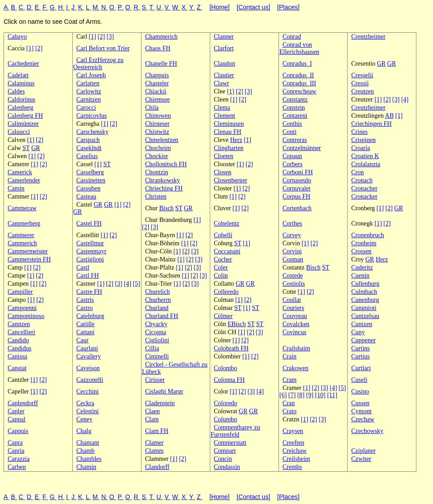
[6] (283, 395)
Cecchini (88, 391)
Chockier (157, 156)
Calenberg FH (25, 116)
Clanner (224, 37)
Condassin (227, 467)
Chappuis (157, 75)
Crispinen (363, 140)
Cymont (361, 411)
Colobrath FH (231, 348)
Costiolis (294, 284)
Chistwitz (157, 132)
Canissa (18, 356)
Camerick (20, 172)
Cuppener (363, 340)
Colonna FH (229, 380)
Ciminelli (157, 356)
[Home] (219, 7)
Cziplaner (363, 451)
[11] (332, 395)
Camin (16, 188)
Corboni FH (298, 172)
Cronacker (364, 197)
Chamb (85, 451)
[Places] (288, 7)
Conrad (292, 37)
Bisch (167, 208)
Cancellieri (21, 332)
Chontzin (157, 172)
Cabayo (17, 37)
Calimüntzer (23, 124)
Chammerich (161, 37)
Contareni (295, 116)
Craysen (293, 431)
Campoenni (22, 308)
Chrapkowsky (163, 180)
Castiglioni (90, 259)
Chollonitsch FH (166, 164)
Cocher (223, 259)
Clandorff (157, 467)
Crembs (292, 467)
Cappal (17, 419)
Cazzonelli (90, 380)
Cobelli (223, 235)
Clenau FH (228, 132)
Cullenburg (365, 284)
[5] (137, 284)
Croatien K (365, 156)
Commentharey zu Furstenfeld (235, 431)
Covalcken (296, 324)
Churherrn (158, 300)
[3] (110, 37)
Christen (156, 197)
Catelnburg (90, 316)
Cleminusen (229, 124)
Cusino (360, 391)
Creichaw (295, 451)
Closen (223, 172)
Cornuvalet (296, 188)
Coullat (292, 300)
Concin (223, 459)
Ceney (84, 419)
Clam (152, 419)
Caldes (16, 91)
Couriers (293, 308)
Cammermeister (28, 251)
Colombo (225, 368)
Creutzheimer (368, 108)
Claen (152, 411)
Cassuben (88, 188)
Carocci (86, 108)
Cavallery (88, 356)
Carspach (88, 140)
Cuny (358, 332)
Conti (289, 132)
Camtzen (19, 324)
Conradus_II (298, 75)
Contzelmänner (302, 148)
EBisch (237, 324)
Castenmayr (91, 251)
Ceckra (85, 403)
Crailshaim (296, 348)
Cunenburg (365, 300)
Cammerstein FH (29, 259)
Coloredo (225, 403)
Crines (360, 132)
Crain (289, 356)
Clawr (221, 83)
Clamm (154, 451)
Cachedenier (23, 64)
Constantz (295, 99)
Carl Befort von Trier (103, 48)
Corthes (292, 223)
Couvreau (295, 316)
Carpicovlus (92, 116)
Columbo (225, 419)
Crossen (361, 251)
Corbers (292, 164)
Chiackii (156, 91)
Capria (16, 451)
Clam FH (157, 431)
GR (381, 64)
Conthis (292, 124)
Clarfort (224, 48)
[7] (292, 395)
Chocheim (158, 148)
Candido (18, 340)
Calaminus (21, 83)
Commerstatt (230, 443)
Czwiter (361, 459)
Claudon (224, 64)
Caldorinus (21, 99)
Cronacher (364, 188)
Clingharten (229, 148)
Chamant (88, 443)
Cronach (362, 180)
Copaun (292, 156)
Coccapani (227, 251)
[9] (309, 395)
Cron (358, 172)
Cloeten (224, 156)
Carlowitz (89, 91)
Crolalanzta (366, 164)
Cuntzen (362, 324)
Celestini (88, 411)
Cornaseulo (297, 180)
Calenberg (20, 108)
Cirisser (155, 380)
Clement (224, 116)
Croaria (361, 148)
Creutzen (363, 91)
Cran (289, 403)
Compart (225, 451)
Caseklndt (89, 148)
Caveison (88, 368)
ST (26, 148)
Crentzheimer (368, 37)
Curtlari (361, 368)
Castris (85, 300)
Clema (222, 108)
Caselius (87, 156)
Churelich (157, 292)
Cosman (293, 259)
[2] (101, 37)
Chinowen (158, 116)
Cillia (152, 348)
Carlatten (88, 83)
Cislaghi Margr (164, 391)
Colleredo (226, 292)
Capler (16, 411)
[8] (301, 395)
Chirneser (157, 124)
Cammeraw (22, 208)
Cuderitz (362, 267)
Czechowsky (367, 431)
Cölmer (223, 316)
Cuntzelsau (365, 316)
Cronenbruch (368, 235)
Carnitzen (88, 99)
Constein (294, 108)
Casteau (86, 197)
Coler (221, 267)
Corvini (292, 251)
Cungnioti (364, 308)
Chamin (86, 467)
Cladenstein (160, 403)
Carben (17, 467)
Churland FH (162, 316)
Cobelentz (227, 223)
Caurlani (87, 348)
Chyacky (156, 324)
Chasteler (157, 83)
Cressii (360, 83)
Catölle (85, 324)
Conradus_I (297, 64)
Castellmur (90, 243)
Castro (85, 308)
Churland (157, 308)
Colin (221, 276)
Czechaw (363, 419)
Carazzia (19, 459)
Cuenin (360, 276)
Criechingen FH (371, 124)
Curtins (360, 348)
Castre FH (89, 292)
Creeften (293, 443)
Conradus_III (299, 83)
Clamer (154, 443)
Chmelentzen (162, 140)
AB (389, 116)
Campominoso (26, 316)
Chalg (84, 431)
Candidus (20, 348)
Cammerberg (24, 223)
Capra (15, 443)
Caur (82, 340)
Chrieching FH (164, 188)
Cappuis (18, 431)
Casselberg (90, 172)
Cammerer (21, 235)
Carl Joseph (91, 75)
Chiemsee (157, 99)
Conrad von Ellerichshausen (299, 48)
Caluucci (19, 132)
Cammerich (22, 243)
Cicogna (156, 332)
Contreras (295, 140)
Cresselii (362, 75)
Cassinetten (91, 180)
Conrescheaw (299, 91)
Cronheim (364, 243)
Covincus (294, 332)
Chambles (89, 459)
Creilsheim (296, 459)
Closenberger (230, 180)
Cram (289, 380)
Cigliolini (157, 340)
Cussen (360, 403)
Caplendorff (23, 403)
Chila (152, 108)
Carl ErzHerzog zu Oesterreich (98, 64)
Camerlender (24, 180)
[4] (405, 99)
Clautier (224, 75)
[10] (320, 395)
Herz (236, 140)
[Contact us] (254, 7)
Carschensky (93, 132)
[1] (93, 37)
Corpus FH (296, 197)
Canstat (17, 368)
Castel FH (89, 223)
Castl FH (88, 276)
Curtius (360, 356)
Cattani (85, 332)
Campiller (20, 292)
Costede (293, 276)
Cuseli (359, 380)
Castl (83, 267)
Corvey (292, 235)
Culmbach (364, 292)
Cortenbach (297, 208)
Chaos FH (158, 48)
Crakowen (296, 368)
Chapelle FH (161, 64)
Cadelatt (18, 75)
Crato (289, 411)
